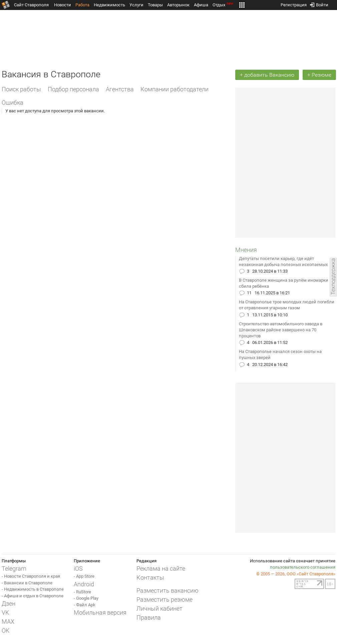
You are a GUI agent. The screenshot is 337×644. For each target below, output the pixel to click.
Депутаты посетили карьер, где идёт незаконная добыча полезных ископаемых (283, 261)
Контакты (150, 577)
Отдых (223, 5)
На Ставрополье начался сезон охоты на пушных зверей (280, 354)
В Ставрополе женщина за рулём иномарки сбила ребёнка (284, 283)
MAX (8, 621)
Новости (63, 5)
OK (6, 630)
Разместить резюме (164, 599)
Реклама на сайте (161, 568)
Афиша (201, 5)
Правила (149, 617)
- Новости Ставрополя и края (31, 576)
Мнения (246, 250)
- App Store (84, 576)
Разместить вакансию (167, 590)
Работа (82, 5)
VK (5, 612)
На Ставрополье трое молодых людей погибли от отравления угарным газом (287, 305)
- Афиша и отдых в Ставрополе (33, 596)
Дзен (9, 603)
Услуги (136, 5)
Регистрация (294, 3)
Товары (155, 5)
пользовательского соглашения (303, 567)
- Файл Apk (85, 605)
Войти (319, 3)
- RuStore (82, 592)
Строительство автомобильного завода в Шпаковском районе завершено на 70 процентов (281, 330)
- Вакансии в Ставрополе (27, 583)
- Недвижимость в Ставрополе (33, 589)
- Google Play (86, 598)
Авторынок (178, 5)
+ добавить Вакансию (267, 75)
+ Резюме (319, 75)
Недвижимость (109, 5)
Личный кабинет (159, 608)
